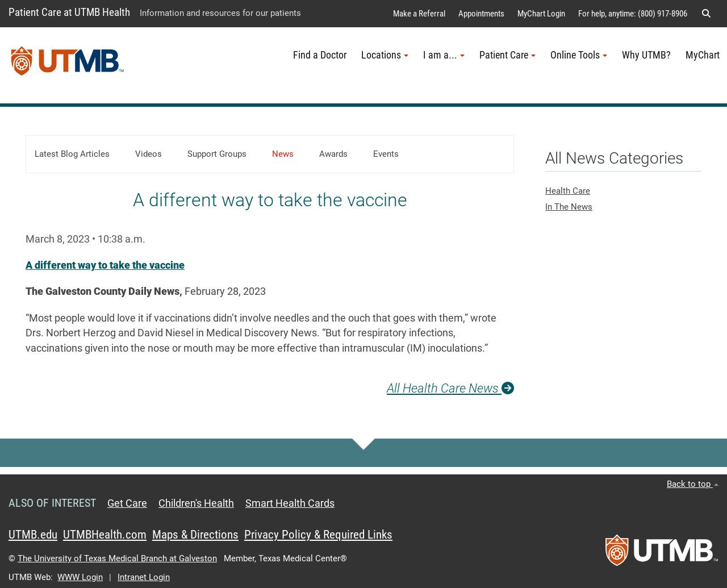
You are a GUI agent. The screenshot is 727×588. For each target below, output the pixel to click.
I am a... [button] (444, 55)
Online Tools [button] (579, 55)
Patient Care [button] (507, 55)
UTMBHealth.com (105, 535)
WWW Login (80, 577)
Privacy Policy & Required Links (318, 535)
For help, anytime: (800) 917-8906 (633, 14)
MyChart (703, 55)
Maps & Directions (195, 535)
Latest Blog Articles (72, 154)
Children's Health (196, 503)
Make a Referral (419, 14)
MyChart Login (541, 14)
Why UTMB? (646, 55)
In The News (569, 207)
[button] (706, 14)
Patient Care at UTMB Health (69, 12)
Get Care (127, 503)
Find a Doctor (320, 55)
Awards (333, 154)
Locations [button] (385, 55)
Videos (149, 154)
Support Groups (217, 154)
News (283, 154)
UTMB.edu (33, 535)
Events (386, 154)
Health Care (568, 191)
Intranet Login (144, 577)
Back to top (693, 484)
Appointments (481, 14)
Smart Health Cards (290, 503)
